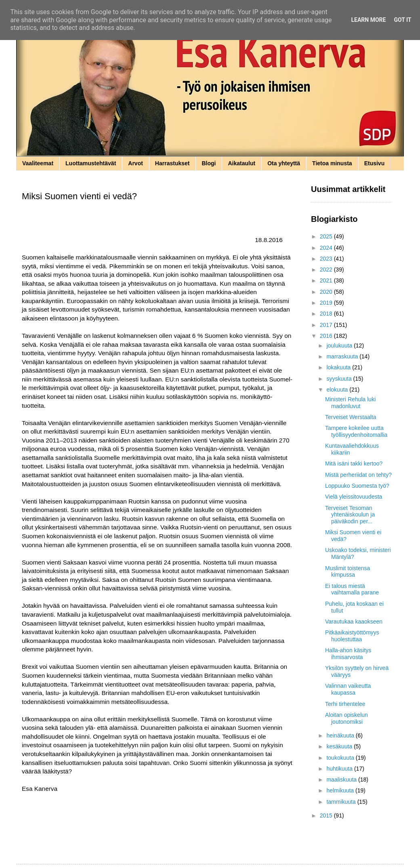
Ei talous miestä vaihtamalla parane (352, 589)
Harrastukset (172, 163)
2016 (327, 336)
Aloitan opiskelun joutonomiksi (346, 718)
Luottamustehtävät (91, 163)
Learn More (368, 20)
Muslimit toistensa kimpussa (348, 572)
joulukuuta (340, 346)
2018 (327, 314)
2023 (327, 259)
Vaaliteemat (38, 163)
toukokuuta (341, 758)
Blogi (209, 163)
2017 (327, 325)
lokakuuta (339, 367)
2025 (327, 236)
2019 (327, 303)
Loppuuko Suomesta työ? (357, 486)
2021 (327, 280)
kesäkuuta (340, 746)
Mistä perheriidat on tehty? (358, 475)
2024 (327, 248)
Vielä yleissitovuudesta (354, 497)
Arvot (135, 163)
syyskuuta (340, 379)
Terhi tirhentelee (345, 704)
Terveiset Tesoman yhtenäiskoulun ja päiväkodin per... (350, 515)
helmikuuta (341, 790)
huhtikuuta (340, 769)
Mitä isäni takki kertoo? (354, 463)
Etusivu (375, 163)
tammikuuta (342, 802)
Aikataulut (241, 163)
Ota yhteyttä (284, 163)
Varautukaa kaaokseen (354, 622)
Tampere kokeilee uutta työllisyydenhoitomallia (356, 431)
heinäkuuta (341, 735)
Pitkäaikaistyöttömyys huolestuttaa (352, 636)
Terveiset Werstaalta (351, 417)
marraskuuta (343, 356)
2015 (327, 815)
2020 (327, 292)
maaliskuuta (342, 780)
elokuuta (338, 390)
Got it (402, 20)
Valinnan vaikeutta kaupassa (348, 689)
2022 (327, 270)
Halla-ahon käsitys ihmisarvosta (348, 654)
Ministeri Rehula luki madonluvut (350, 403)
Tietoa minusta (332, 163)
